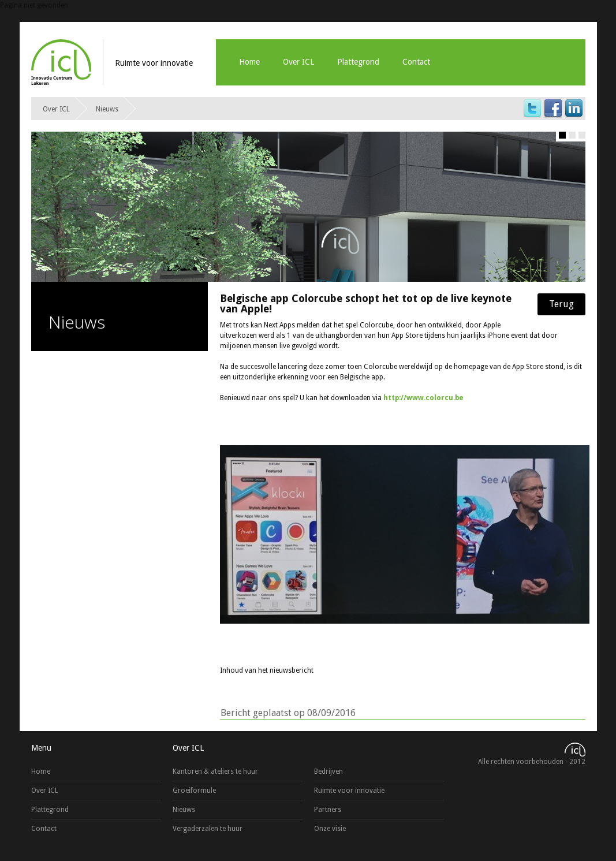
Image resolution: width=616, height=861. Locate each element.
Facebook (553, 109)
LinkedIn (574, 109)
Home (249, 62)
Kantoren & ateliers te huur (215, 771)
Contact (416, 62)
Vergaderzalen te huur (208, 829)
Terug (561, 304)
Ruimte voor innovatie (349, 791)
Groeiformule (194, 791)
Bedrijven (328, 771)
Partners (328, 810)
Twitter (532, 109)
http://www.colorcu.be (423, 398)
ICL (61, 62)
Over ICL (298, 62)
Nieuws (107, 109)
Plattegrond (358, 62)
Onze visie (330, 829)
